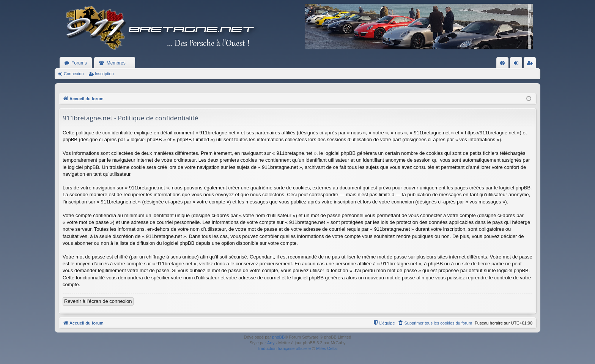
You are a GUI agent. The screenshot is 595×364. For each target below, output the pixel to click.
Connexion (74, 74)
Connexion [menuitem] (518, 65)
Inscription (104, 74)
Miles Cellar (327, 348)
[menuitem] (502, 63)
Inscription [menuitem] (531, 65)
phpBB (278, 337)
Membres (116, 63)
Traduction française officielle (284, 348)
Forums (79, 63)
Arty (271, 343)
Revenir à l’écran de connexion (98, 301)
